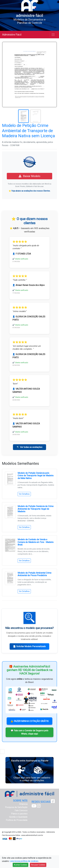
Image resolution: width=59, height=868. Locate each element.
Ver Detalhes (24, 494)
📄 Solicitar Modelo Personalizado (29, 646)
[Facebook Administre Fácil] (53, 802)
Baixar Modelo (29, 176)
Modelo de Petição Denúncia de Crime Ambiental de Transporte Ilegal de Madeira (36, 509)
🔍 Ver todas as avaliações (29, 447)
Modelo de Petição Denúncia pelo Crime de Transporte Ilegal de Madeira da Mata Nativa (36, 476)
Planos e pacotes (19, 814)
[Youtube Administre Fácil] (34, 807)
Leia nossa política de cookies (24, 861)
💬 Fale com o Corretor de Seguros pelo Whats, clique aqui (29, 732)
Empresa (23, 804)
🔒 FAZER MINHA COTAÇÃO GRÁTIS (29, 721)
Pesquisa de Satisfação (16, 807)
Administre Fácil (12, 35)
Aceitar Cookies (20, 865)
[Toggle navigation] (53, 35)
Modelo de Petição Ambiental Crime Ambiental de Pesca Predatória (35, 574)
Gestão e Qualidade (18, 817)
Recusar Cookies (38, 865)
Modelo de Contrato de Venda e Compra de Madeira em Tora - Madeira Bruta (36, 542)
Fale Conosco (21, 810)
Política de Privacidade (17, 820)
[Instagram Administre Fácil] (39, 807)
